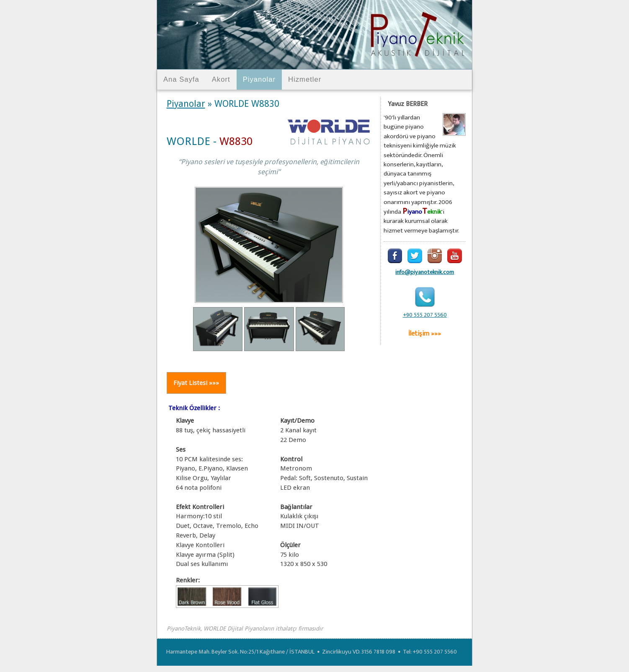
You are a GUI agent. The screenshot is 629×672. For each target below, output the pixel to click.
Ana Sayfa (181, 79)
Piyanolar (259, 79)
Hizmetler (305, 79)
